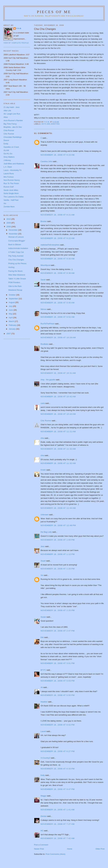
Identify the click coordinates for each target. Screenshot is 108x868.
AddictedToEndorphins (50, 245)
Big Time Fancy (10, 124)
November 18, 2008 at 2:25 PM (58, 610)
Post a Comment (41, 845)
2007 (9, 334)
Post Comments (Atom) (55, 854)
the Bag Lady (46, 532)
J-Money (7, 160)
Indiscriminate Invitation (18, 248)
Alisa (6, 117)
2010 (9, 219)
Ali (42, 687)
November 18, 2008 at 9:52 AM (58, 317)
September (14, 299)
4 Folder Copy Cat (16, 252)
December (13, 230)
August (12, 302)
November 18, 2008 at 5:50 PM (58, 695)
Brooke (44, 221)
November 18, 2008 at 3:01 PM (58, 663)
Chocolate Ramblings (13, 137)
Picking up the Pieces (17, 263)
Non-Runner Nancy (12, 180)
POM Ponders (14, 282)
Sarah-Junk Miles (11, 190)
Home (70, 849)
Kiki (42, 637)
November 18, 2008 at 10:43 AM (58, 414)
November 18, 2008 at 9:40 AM (58, 303)
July (11, 306)
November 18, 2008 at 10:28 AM (58, 338)
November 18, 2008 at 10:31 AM (58, 373)
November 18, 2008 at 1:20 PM (58, 569)
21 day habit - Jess (11, 107)
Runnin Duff (8, 187)
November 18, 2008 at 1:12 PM (58, 554)
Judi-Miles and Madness (14, 164)
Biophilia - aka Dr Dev (13, 127)
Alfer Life (7, 111)
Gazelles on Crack (11, 147)
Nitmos (44, 309)
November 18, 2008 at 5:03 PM (58, 681)
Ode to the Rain (15, 286)
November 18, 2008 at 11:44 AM (58, 508)
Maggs (44, 796)
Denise (44, 816)
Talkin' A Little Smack (17, 279)
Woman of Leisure (16, 237)
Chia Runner (9, 130)
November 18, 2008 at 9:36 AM (58, 273)
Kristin (43, 470)
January (12, 329)
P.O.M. (19, 28)
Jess (43, 546)
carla (43, 403)
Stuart (43, 561)
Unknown (45, 515)
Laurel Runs (9, 174)
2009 (9, 223)
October (12, 295)
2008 (9, 227)
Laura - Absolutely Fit (12, 170)
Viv (42, 575)
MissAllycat (45, 265)
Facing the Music (15, 271)
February (13, 325)
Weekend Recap (15, 290)
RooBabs (45, 344)
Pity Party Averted (16, 256)
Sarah (43, 280)
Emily (6, 144)
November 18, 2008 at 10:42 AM (58, 397)
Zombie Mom (9, 207)
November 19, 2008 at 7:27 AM (58, 824)
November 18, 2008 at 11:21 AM (58, 432)
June (11, 310)
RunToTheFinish (48, 324)
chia (42, 438)
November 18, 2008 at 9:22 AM (58, 238)
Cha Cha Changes (16, 260)
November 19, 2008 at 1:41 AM (58, 810)
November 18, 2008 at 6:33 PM (58, 769)
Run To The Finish (11, 183)
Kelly (43, 775)
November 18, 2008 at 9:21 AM (58, 215)
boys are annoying (51, 124)
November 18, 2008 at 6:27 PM (58, 751)
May (11, 314)
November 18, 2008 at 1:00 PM (58, 540)
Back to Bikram (15, 245)
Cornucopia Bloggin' (17, 241)
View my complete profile (16, 43)
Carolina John (46, 161)
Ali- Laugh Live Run (12, 114)
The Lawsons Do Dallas (13, 197)
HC (42, 831)
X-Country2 (45, 758)
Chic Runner (46, 421)
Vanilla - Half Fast (11, 200)
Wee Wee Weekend (17, 275)
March (12, 321)
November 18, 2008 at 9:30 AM (58, 259)
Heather (44, 702)
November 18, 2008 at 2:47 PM (58, 631)
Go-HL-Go (8, 154)
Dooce (6, 140)
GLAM (6, 150)
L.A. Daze (8, 167)
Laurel (43, 731)
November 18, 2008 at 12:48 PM (58, 525)
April (11, 318)
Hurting (11, 267)
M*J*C (43, 670)
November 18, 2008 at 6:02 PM (58, 725)
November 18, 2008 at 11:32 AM (58, 449)
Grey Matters (9, 157)
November (13, 234)
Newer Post (39, 849)
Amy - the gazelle (48, 380)
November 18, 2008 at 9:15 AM (58, 155)
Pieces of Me (54, 12)
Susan (43, 617)
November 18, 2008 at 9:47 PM (58, 789)
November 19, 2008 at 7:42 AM (58, 838)
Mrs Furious (9, 177)
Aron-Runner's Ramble (13, 120)
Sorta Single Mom (11, 193)
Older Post (100, 849)
